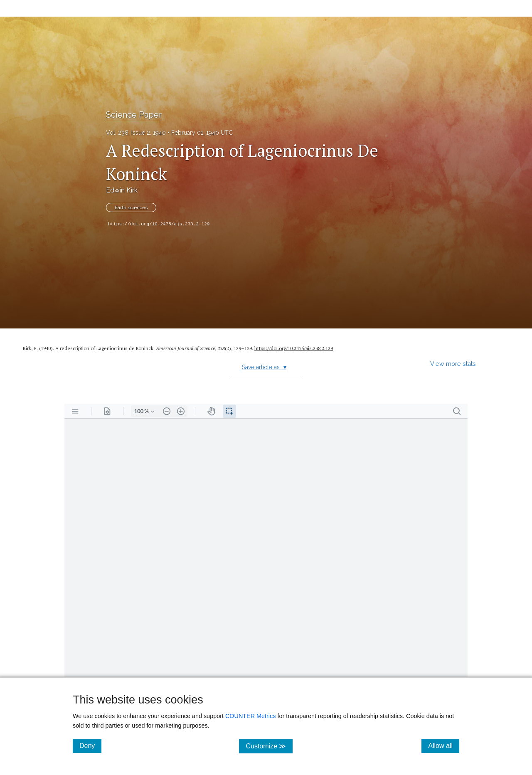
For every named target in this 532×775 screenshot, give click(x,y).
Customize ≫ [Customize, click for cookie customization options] (269, 746)
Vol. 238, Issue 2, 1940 (136, 133)
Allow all (444, 745)
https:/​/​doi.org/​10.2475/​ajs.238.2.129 (294, 348)
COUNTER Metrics (251, 716)
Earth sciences (131, 207)
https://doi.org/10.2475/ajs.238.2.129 (159, 224)
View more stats (453, 364)
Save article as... (264, 367)
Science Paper (134, 115)
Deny (90, 745)
